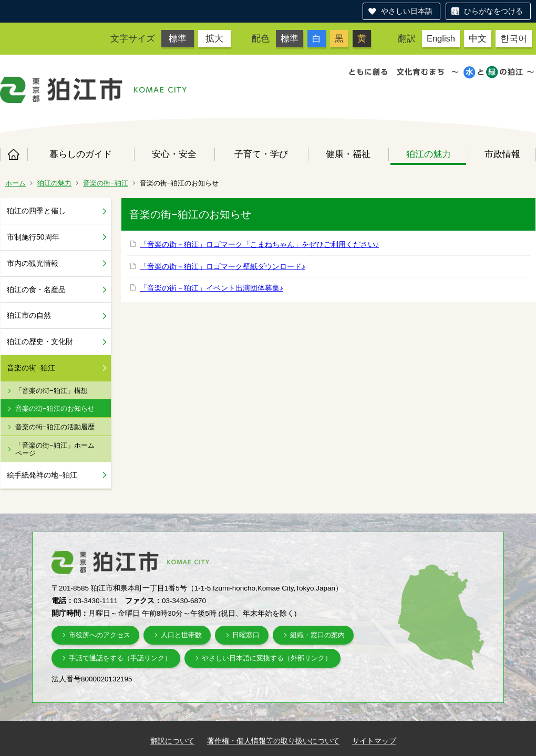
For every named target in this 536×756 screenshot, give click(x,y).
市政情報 (502, 154)
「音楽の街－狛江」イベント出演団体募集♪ (212, 288)
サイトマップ (374, 741)
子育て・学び (261, 154)
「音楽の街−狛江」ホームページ (55, 449)
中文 (478, 38)
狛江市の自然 (29, 315)
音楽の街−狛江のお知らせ (55, 408)
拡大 (214, 38)
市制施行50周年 (33, 237)
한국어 (514, 38)
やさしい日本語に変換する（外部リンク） (267, 658)
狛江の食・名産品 (36, 289)
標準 (178, 38)
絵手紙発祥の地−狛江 (42, 475)
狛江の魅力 (429, 154)
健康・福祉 (348, 154)
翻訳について (172, 741)
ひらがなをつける (493, 11)
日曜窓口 (246, 635)
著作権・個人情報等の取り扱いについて (273, 741)
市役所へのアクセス (100, 635)
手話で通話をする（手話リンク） (120, 658)
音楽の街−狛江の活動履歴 (55, 427)
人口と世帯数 (181, 635)
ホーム (14, 154)
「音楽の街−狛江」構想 (51, 391)
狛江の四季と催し (36, 211)
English (441, 38)
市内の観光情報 (33, 263)
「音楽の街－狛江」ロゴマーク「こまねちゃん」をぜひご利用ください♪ (259, 244)
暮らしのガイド (81, 154)
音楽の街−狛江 (106, 183)
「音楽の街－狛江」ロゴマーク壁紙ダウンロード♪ (223, 266)
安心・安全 (174, 154)
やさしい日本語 (407, 11)
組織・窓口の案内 (317, 635)
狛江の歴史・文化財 (40, 341)
